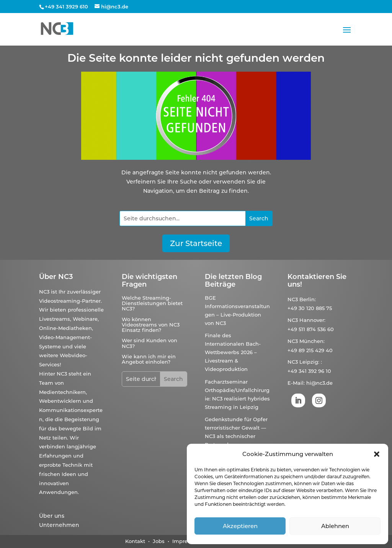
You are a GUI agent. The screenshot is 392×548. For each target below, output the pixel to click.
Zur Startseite (196, 243)
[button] (377, 454)
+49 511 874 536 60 (311, 329)
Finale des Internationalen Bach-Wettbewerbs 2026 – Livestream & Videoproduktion (233, 352)
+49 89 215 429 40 (310, 350)
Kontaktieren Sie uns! (317, 281)
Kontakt (135, 541)
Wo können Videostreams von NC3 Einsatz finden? (151, 325)
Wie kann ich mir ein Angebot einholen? (149, 359)
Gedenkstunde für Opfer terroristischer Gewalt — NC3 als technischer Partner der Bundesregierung (236, 436)
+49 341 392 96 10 (309, 371)
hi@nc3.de (319, 383)
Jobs (159, 541)
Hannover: (312, 320)
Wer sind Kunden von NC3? (149, 343)
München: (312, 341)
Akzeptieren (240, 526)
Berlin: (308, 299)
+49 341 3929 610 (66, 7)
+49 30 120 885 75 (310, 308)
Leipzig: (309, 362)
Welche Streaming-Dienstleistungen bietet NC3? (152, 303)
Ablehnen (335, 526)
